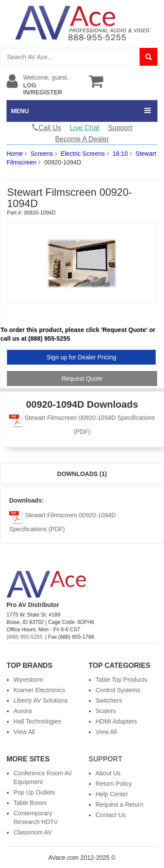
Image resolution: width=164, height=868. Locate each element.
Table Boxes (30, 803)
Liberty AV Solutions (41, 700)
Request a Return (120, 804)
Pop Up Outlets (34, 792)
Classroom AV (33, 832)
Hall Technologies (37, 721)
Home (15, 154)
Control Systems (118, 690)
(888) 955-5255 (24, 637)
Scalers (106, 711)
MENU (20, 111)
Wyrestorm (28, 680)
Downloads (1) (82, 474)
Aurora (23, 711)
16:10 (120, 154)
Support (120, 128)
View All (24, 732)
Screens (42, 154)
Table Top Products (121, 680)
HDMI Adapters (116, 721)
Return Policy (114, 784)
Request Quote (82, 379)
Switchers (109, 700)
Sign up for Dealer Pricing (82, 357)
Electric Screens (83, 154)
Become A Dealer (82, 139)
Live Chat (85, 128)
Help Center (112, 794)
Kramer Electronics (39, 690)
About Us (108, 773)
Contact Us (111, 815)
